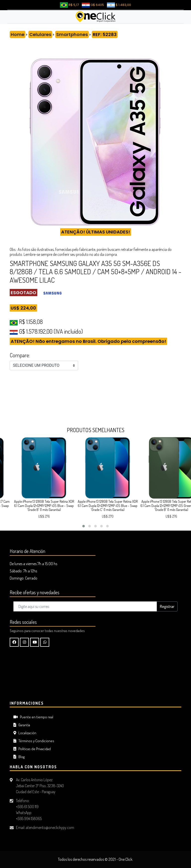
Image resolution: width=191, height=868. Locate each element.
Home (18, 34)
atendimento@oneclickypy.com (50, 827)
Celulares (40, 34)
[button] (84, 526)
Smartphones (72, 34)
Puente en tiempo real (33, 717)
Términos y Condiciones (34, 741)
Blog (19, 757)
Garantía (22, 725)
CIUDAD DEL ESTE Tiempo (95, 679)
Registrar (167, 606)
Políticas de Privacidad (32, 749)
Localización (25, 733)
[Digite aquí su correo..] (85, 606)
